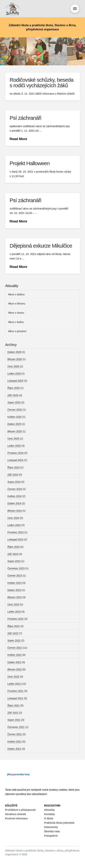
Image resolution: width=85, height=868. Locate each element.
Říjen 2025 (14, 388)
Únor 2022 (13, 677)
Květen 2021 (15, 742)
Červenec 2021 (16, 727)
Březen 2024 (15, 511)
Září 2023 (13, 554)
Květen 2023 (15, 583)
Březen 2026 (15, 359)
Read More (18, 139)
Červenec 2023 (16, 568)
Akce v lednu (16, 322)
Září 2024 (13, 475)
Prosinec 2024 (16, 453)
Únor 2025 (13, 439)
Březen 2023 (15, 597)
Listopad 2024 (15, 460)
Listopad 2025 (15, 381)
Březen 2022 (15, 669)
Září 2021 (13, 713)
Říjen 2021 (14, 706)
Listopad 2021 (15, 698)
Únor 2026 (13, 366)
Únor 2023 (13, 604)
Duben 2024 (14, 503)
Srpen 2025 (14, 402)
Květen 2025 (15, 417)
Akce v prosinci (17, 331)
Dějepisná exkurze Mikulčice (41, 246)
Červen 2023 (15, 576)
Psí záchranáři (25, 118)
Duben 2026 (14, 352)
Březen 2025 (15, 431)
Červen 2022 (15, 648)
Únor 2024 (13, 518)
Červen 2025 (15, 410)
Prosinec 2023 (16, 532)
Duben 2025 (14, 424)
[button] (75, 9)
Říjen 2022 (14, 626)
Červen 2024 (15, 489)
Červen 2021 (15, 734)
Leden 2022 (14, 684)
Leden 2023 (14, 612)
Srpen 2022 (14, 641)
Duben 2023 (14, 590)
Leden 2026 (14, 374)
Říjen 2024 (14, 467)
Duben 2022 (14, 662)
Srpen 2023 (14, 561)
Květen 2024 (15, 496)
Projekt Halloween (30, 163)
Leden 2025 (14, 446)
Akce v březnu (17, 303)
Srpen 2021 (14, 720)
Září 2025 (13, 395)
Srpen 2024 (14, 482)
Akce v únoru (16, 313)
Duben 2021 (14, 749)
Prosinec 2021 (16, 691)
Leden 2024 (14, 525)
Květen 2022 (15, 655)
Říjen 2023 (14, 547)
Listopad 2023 (15, 539)
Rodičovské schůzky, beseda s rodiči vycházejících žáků (41, 83)
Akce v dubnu (16, 294)
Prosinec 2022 (16, 619)
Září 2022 (13, 633)
